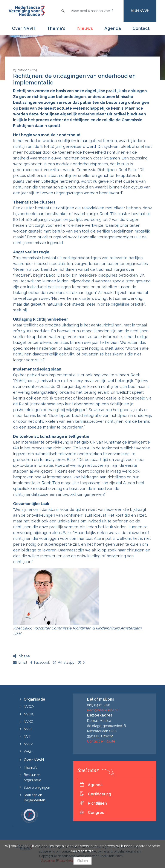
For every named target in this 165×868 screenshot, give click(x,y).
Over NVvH (24, 28)
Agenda (113, 28)
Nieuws (85, 28)
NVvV (28, 744)
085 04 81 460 (99, 705)
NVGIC (29, 714)
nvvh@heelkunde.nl (102, 710)
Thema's (56, 28)
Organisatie (34, 699)
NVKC (28, 722)
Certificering (99, 794)
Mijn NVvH (140, 11)
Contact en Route (101, 741)
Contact (141, 28)
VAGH (28, 751)
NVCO (29, 707)
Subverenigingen (37, 788)
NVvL (28, 729)
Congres (96, 812)
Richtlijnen (97, 803)
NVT (27, 737)
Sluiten (82, 861)
